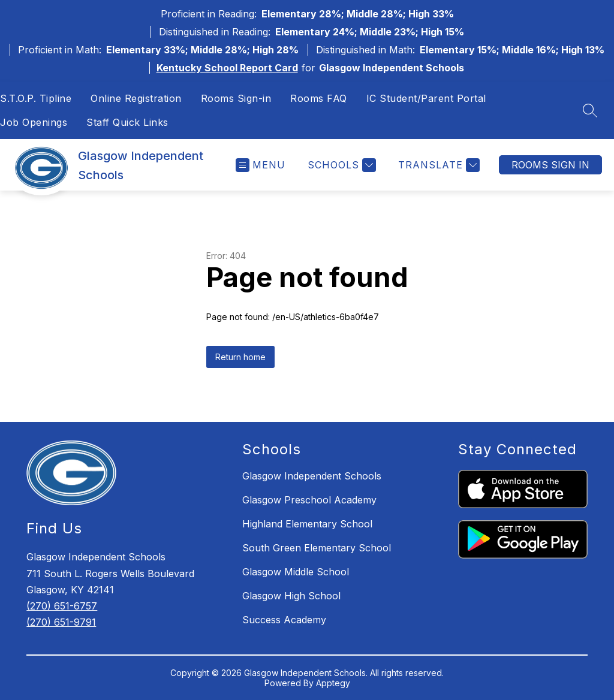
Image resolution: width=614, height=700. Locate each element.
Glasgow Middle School (296, 572)
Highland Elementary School (307, 524)
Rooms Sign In (550, 165)
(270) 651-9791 (61, 622)
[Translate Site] (437, 165)
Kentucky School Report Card (227, 68)
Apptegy (333, 683)
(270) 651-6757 (62, 606)
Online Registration (136, 98)
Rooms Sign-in (236, 98)
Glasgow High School (291, 596)
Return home (240, 357)
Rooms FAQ (319, 98)
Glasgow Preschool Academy (309, 500)
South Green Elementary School (317, 548)
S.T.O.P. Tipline (36, 98)
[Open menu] (261, 165)
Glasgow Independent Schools (312, 476)
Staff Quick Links (127, 122)
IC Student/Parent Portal (426, 98)
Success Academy (284, 620)
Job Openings (34, 122)
